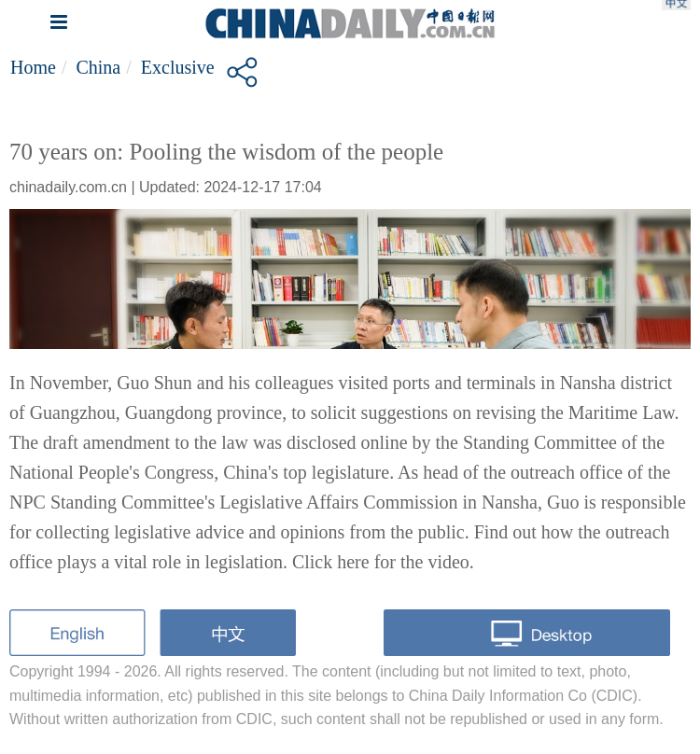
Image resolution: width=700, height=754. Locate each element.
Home (33, 67)
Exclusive (178, 67)
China (98, 67)
